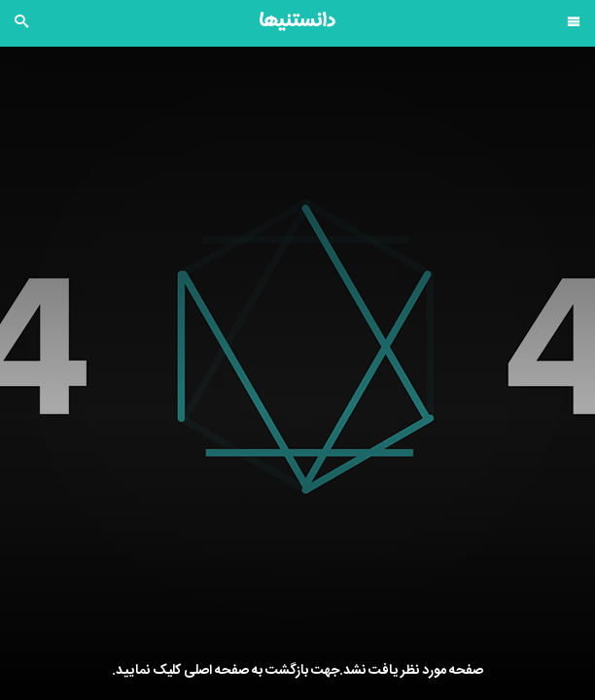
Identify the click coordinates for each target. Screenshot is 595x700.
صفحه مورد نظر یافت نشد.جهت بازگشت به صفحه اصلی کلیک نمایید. (297, 671)
